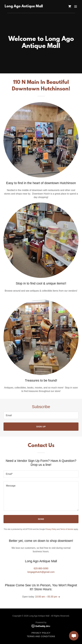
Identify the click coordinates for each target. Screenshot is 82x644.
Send (41, 519)
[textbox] (41, 415)
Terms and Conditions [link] (41, 636)
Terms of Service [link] (67, 529)
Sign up (41, 427)
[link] (24, 7)
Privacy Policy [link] (51, 529)
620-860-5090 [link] (41, 568)
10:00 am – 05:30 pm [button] (46, 597)
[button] (76, 6)
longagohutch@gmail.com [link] (41, 572)
